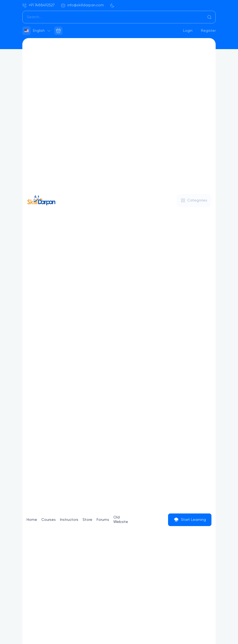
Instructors (69, 520)
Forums (103, 520)
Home (32, 520)
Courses (49, 520)
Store (87, 520)
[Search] (119, 17)
